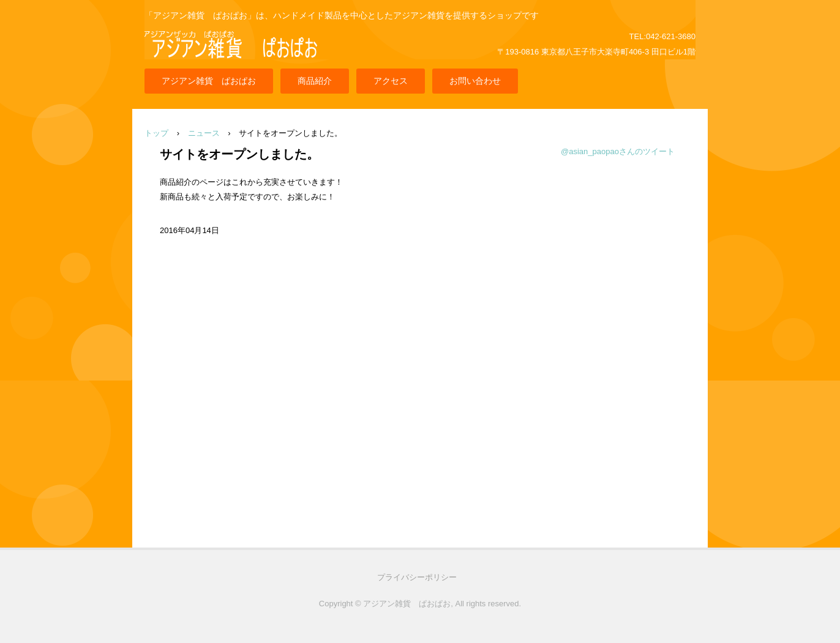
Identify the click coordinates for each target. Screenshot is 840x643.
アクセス (391, 81)
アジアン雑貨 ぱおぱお (209, 81)
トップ (156, 133)
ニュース (204, 133)
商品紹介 (315, 81)
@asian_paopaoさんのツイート (618, 151)
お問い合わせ (475, 81)
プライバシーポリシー (417, 577)
